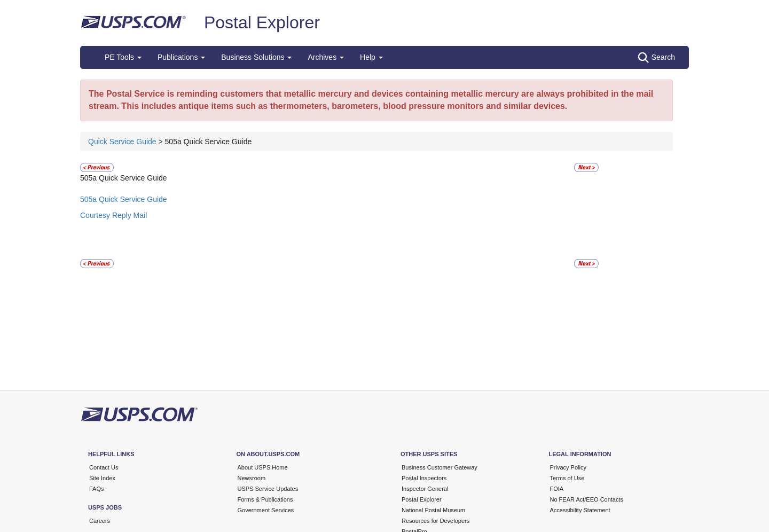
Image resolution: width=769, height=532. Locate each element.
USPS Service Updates (268, 489)
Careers (100, 521)
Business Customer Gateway (440, 467)
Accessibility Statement (580, 510)
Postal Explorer (262, 22)
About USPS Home (263, 467)
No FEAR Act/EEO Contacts (587, 499)
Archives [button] (326, 57)
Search (657, 58)
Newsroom (252, 478)
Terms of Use (567, 478)
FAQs (97, 489)
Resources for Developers (435, 521)
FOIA (557, 489)
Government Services (266, 510)
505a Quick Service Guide (124, 199)
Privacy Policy (568, 467)
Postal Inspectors (424, 478)
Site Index (102, 478)
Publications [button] (181, 57)
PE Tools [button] (123, 57)
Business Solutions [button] (256, 57)
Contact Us (104, 467)
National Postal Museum (433, 510)
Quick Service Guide (123, 142)
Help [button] (371, 57)
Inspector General (425, 489)
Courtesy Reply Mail (113, 215)
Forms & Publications (265, 499)
